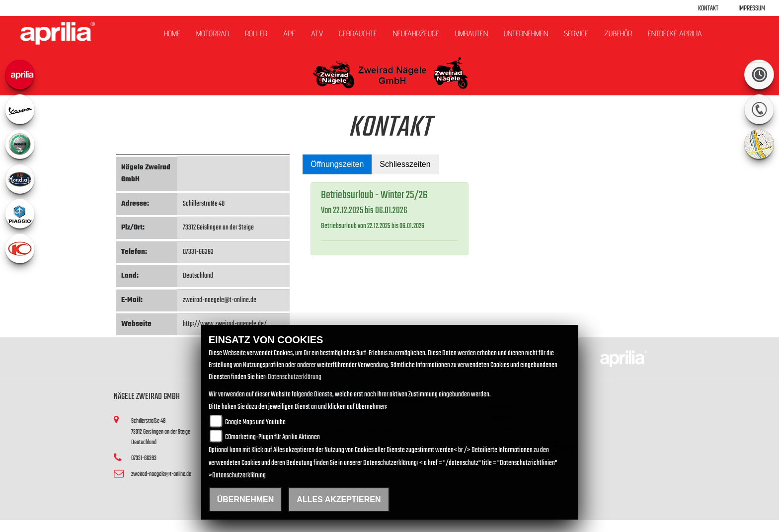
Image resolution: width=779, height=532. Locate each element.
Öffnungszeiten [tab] (337, 164)
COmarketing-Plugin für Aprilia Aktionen (273, 437)
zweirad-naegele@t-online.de (220, 300)
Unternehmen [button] (526, 34)
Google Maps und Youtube (255, 422)
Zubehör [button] (618, 34)
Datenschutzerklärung (295, 377)
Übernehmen (246, 499)
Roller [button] (256, 34)
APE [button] (289, 34)
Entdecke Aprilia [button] (675, 34)
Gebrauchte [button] (358, 34)
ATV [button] (317, 34)
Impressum (752, 9)
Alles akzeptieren (339, 499)
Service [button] (576, 34)
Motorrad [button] (213, 34)
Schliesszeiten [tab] (405, 164)
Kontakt (708, 9)
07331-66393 (198, 252)
